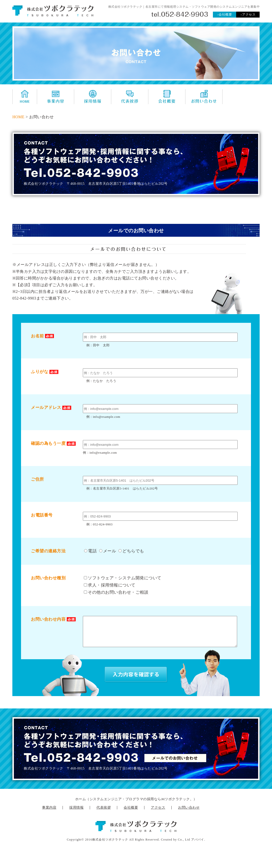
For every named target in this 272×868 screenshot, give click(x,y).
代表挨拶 (104, 813)
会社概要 (225, 14)
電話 (90, 551)
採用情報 (76, 813)
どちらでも (131, 551)
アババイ (198, 845)
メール (108, 551)
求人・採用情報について (110, 585)
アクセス (248, 14)
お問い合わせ (189, 813)
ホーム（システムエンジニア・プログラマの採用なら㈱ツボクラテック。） (136, 805)
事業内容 (49, 813)
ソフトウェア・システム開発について (123, 578)
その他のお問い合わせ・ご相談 (116, 592)
